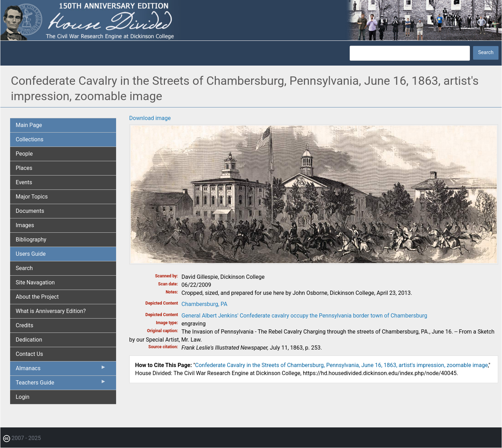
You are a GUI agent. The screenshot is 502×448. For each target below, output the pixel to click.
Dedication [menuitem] (29, 340)
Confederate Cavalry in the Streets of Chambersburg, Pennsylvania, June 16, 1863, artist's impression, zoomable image (342, 365)
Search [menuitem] (24, 268)
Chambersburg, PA (205, 304)
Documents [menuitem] (30, 211)
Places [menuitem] (24, 168)
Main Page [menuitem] (29, 125)
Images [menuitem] (25, 225)
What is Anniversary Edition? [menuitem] (51, 311)
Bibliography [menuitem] (31, 240)
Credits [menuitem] (25, 325)
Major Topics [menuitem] (32, 197)
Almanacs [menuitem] (61, 370)
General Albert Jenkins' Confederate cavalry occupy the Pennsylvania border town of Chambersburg (305, 316)
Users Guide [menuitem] (31, 254)
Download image (150, 118)
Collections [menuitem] (30, 139)
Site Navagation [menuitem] (35, 282)
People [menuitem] (24, 154)
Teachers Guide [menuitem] (61, 384)
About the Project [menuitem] (37, 297)
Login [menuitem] (22, 397)
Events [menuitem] (24, 182)
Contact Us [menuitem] (29, 354)
